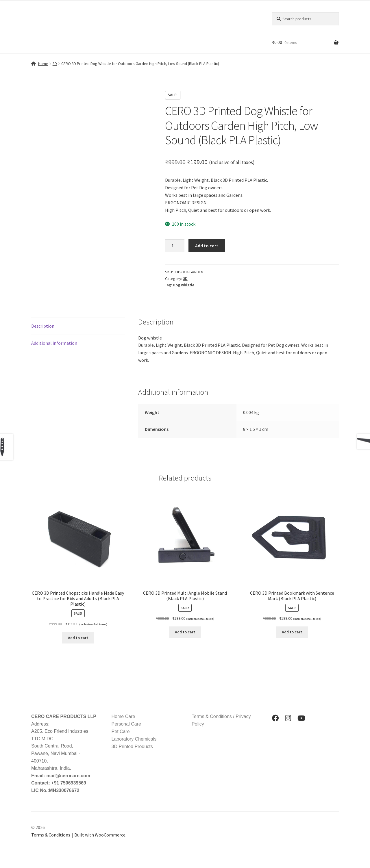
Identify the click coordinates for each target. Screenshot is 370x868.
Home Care (123, 716)
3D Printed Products (132, 746)
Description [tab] (43, 326)
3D (55, 64)
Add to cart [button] (78, 638)
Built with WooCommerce (100, 835)
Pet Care (121, 731)
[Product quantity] (175, 246)
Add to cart (207, 246)
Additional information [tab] (54, 343)
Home (43, 64)
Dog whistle (184, 285)
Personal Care (126, 724)
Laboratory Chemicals (134, 739)
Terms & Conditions (51, 835)
